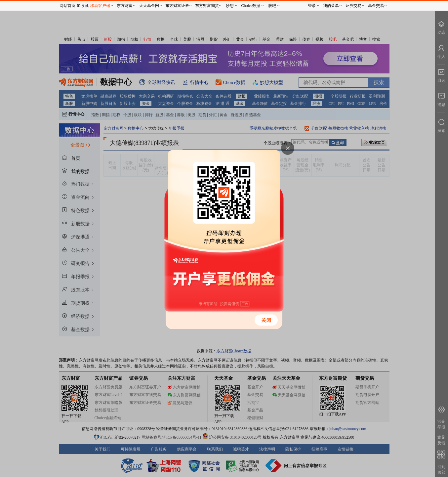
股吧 (272, 6)
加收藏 (83, 6)
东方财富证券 (177, 6)
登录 (312, 6)
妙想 (230, 6)
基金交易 (376, 6)
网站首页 (67, 6)
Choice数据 (251, 6)
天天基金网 (149, 6)
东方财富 (125, 6)
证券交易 (353, 6)
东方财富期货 (207, 6)
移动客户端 (100, 6)
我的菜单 (331, 6)
